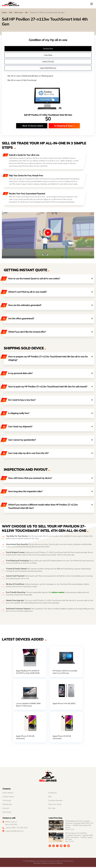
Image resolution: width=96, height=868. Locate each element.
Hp (26, 12)
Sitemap (43, 862)
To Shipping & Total (64, 126)
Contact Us (52, 794)
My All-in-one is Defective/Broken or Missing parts (48, 76)
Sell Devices (7, 805)
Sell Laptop (7, 813)
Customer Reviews (55, 801)
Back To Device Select (32, 126)
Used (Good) (48, 62)
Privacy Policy (68, 862)
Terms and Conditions (54, 862)
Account (6, 809)
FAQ (50, 798)
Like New (48, 55)
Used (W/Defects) (48, 68)
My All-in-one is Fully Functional (48, 80)
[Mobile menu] (92, 4)
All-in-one (19, 12)
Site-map (52, 809)
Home (4, 12)
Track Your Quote (55, 805)
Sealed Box (48, 49)
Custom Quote (8, 798)
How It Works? (8, 794)
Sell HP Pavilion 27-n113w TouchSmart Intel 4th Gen (48, 115)
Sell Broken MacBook (56, 864)
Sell (11, 12)
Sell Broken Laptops (40, 864)
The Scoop (7, 801)
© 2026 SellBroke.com (31, 862)
